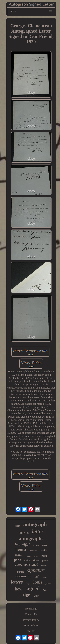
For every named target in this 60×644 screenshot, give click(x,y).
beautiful (22, 545)
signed (33, 588)
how (19, 589)
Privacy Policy (31, 620)
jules (45, 590)
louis (38, 582)
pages (45, 560)
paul (19, 555)
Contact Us (31, 614)
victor (36, 560)
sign (27, 595)
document (23, 576)
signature (36, 570)
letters (17, 582)
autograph (35, 524)
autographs (31, 539)
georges (28, 557)
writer (36, 545)
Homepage (31, 609)
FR (34, 631)
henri (21, 550)
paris (18, 560)
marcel (20, 572)
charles (24, 533)
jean (36, 556)
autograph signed (27, 564)
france (45, 577)
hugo (28, 583)
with (37, 596)
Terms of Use (31, 626)
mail (37, 576)
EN (28, 631)
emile (44, 550)
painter (48, 583)
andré (27, 560)
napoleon (33, 551)
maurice (44, 566)
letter (38, 532)
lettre (44, 556)
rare (45, 545)
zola (18, 526)
